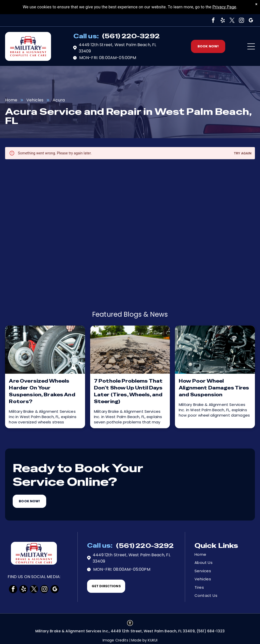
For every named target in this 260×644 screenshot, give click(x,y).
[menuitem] (213, 555)
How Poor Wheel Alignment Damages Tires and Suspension (214, 388)
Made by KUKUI (144, 640)
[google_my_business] (251, 20)
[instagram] (242, 20)
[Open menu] (251, 46)
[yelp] (223, 20)
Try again (243, 154)
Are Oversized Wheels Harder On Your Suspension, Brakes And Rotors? (42, 391)
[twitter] (232, 20)
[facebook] (214, 20)
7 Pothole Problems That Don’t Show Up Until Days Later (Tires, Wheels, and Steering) (128, 391)
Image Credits (115, 640)
